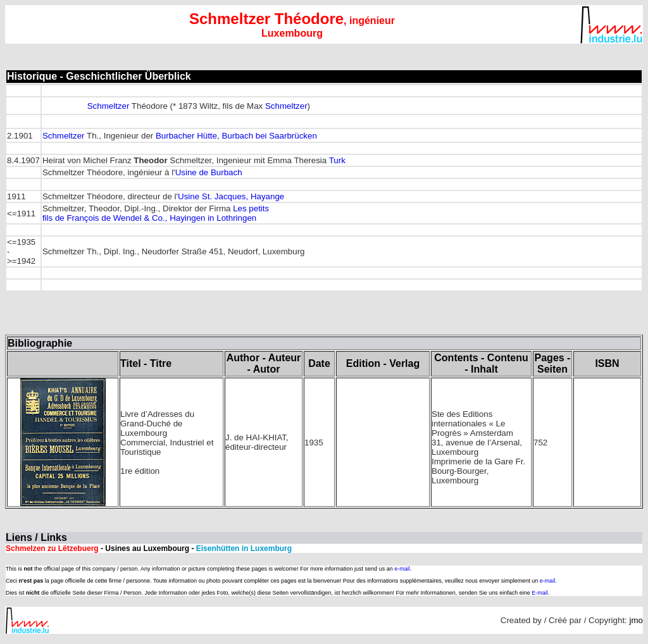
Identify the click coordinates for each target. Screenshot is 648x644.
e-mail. (403, 569)
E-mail (540, 593)
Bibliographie (40, 343)
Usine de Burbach (209, 172)
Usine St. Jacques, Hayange (231, 196)
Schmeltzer (109, 106)
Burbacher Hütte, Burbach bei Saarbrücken (236, 136)
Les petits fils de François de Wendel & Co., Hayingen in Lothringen (156, 213)
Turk (337, 160)
